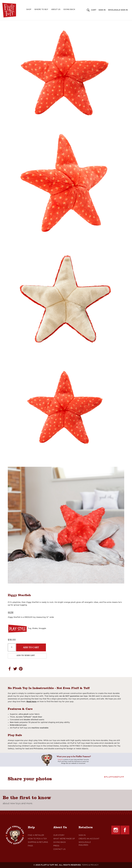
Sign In (82, 835)
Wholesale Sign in (118, 10)
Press (56, 846)
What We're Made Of (64, 839)
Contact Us (59, 849)
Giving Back (69, 10)
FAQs (30, 846)
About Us (56, 10)
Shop (29, 10)
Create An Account (89, 839)
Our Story (59, 835)
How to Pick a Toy (37, 839)
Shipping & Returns (38, 842)
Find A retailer (36, 835)
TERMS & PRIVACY (90, 865)
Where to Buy (41, 10)
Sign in (102, 10)
